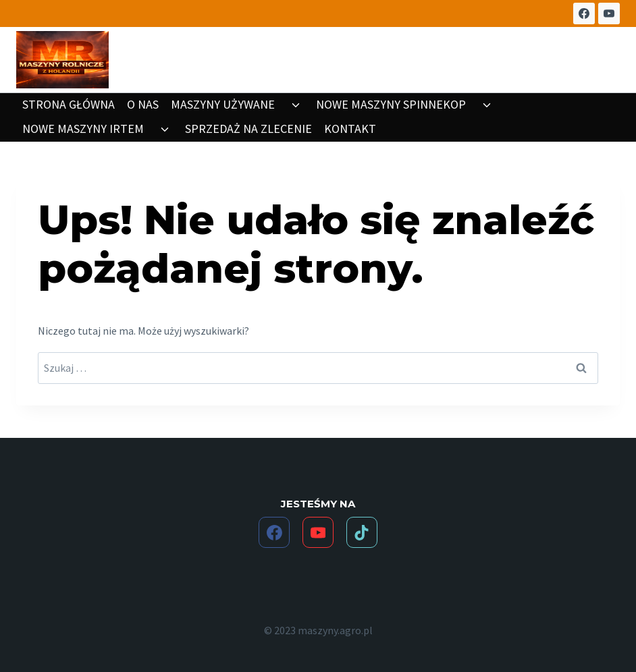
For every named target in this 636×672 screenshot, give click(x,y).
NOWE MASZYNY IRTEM (83, 129)
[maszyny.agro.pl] (62, 60)
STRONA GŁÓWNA (69, 104)
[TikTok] (362, 532)
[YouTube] (609, 13)
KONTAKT (350, 129)
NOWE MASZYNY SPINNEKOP (391, 104)
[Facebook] (584, 13)
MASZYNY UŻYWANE (223, 104)
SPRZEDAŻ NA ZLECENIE (248, 129)
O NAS (143, 104)
